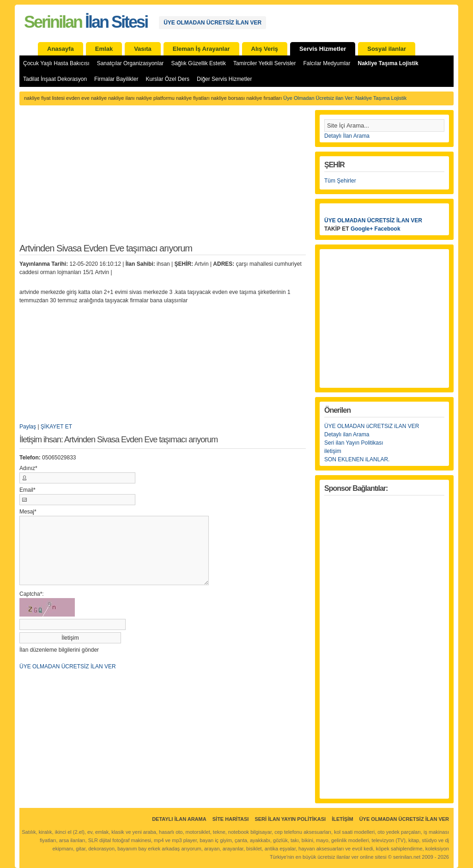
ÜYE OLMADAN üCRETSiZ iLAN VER (372, 426)
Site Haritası (231, 819)
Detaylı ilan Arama (347, 434)
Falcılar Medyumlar (327, 63)
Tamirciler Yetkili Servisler (264, 63)
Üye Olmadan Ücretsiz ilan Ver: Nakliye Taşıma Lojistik (345, 98)
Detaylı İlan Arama (347, 136)
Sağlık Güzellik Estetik (198, 63)
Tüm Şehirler (340, 181)
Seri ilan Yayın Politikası (354, 443)
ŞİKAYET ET (56, 427)
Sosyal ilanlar (387, 49)
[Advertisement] (163, 179)
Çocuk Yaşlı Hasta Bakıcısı (56, 63)
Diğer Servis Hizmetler (224, 79)
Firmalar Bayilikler (116, 79)
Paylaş (28, 427)
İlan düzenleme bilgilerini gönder (59, 650)
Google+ (362, 229)
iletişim (333, 451)
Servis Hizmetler (323, 49)
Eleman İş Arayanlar (201, 49)
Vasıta (143, 49)
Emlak (104, 49)
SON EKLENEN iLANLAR (356, 459)
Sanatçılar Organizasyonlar (130, 63)
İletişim (342, 819)
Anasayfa (61, 49)
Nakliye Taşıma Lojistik (388, 63)
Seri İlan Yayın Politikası (290, 819)
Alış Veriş (265, 49)
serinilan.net (407, 857)
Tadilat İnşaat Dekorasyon (55, 79)
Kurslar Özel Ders (167, 79)
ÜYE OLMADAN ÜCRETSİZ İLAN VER (212, 23)
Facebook (388, 229)
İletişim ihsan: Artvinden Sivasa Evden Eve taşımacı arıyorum (118, 440)
